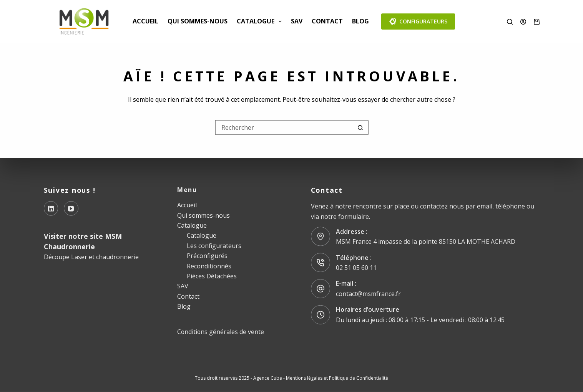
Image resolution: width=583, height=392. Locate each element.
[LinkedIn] (51, 208)
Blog (360, 21)
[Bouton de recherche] (361, 127)
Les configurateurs (214, 245)
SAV (297, 21)
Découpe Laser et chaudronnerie (91, 257)
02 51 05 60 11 (356, 268)
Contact (327, 21)
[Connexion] (523, 22)
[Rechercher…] (284, 127)
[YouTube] (71, 208)
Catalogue (261, 22)
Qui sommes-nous (198, 21)
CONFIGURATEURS (418, 22)
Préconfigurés (207, 256)
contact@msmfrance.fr (368, 294)
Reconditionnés (209, 266)
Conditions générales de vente (221, 332)
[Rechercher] (510, 22)
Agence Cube (268, 378)
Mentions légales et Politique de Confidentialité (337, 378)
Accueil (145, 21)
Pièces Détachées (212, 276)
